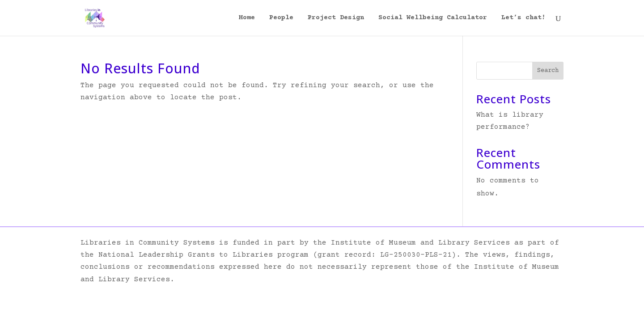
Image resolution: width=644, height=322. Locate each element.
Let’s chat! (523, 18)
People (281, 18)
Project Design (336, 18)
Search (548, 71)
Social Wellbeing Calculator (433, 18)
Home (247, 18)
